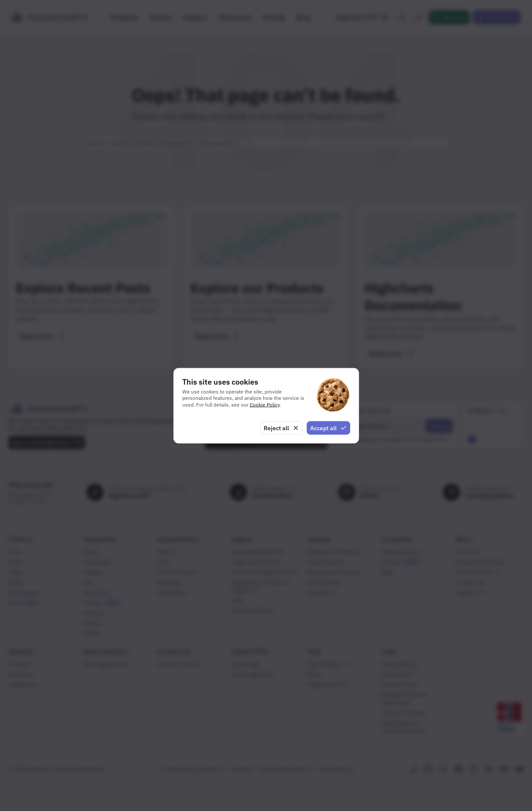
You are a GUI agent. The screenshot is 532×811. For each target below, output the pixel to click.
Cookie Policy (265, 405)
